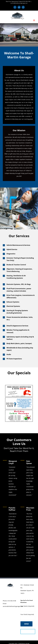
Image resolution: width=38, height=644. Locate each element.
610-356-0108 (12, 601)
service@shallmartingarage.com (19, 3)
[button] (19, 245)
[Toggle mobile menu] (34, 20)
